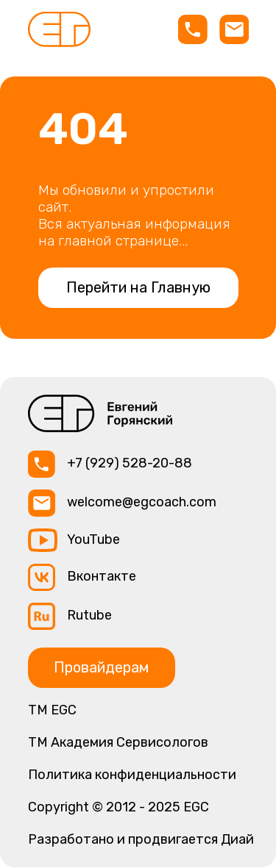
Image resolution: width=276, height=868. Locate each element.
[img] (59, 29)
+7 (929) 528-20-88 (130, 463)
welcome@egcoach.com (142, 502)
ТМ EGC (52, 710)
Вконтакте (102, 576)
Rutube (89, 615)
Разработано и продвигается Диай (141, 839)
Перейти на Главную (138, 287)
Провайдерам (101, 667)
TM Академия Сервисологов (118, 742)
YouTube (93, 539)
